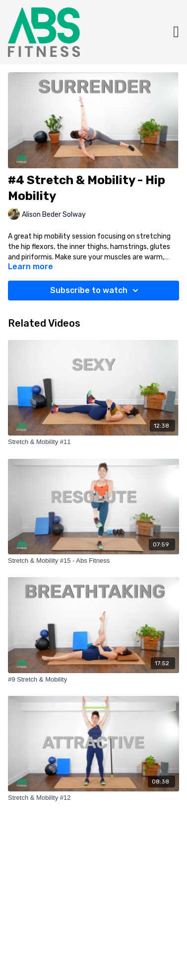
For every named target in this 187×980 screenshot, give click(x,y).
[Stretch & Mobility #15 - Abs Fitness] (93, 561)
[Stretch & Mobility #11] (93, 442)
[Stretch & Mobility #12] (93, 798)
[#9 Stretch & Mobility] (93, 680)
